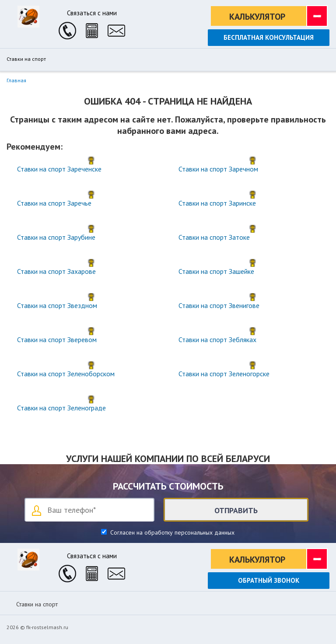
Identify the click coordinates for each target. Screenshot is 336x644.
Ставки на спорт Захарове (56, 271)
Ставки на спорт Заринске (217, 203)
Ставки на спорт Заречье (54, 203)
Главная (16, 80)
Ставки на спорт (26, 59)
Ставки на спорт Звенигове (219, 305)
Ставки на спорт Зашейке (216, 271)
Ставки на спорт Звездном (57, 305)
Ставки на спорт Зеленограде (61, 408)
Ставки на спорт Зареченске (59, 169)
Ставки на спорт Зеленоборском (66, 374)
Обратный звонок (269, 580)
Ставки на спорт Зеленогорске (224, 374)
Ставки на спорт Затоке (214, 237)
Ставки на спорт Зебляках (217, 339)
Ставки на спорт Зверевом (57, 339)
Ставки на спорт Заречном (218, 169)
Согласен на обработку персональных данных (171, 532)
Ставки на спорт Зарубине (56, 237)
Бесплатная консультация (269, 37)
